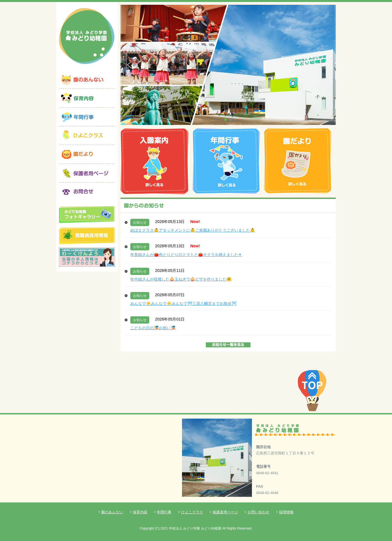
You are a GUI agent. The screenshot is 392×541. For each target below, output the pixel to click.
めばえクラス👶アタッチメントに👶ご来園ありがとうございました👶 (193, 230)
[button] (129, 65)
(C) (157, 528)
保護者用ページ (225, 512)
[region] (228, 65)
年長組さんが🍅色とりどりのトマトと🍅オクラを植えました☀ (186, 255)
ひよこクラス (192, 512)
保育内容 (140, 512)
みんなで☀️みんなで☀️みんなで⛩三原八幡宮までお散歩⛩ (183, 303)
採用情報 (286, 512)
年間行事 (164, 512)
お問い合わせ (258, 512)
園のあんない (112, 512)
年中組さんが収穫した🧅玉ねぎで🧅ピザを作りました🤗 (181, 279)
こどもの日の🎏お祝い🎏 (153, 328)
